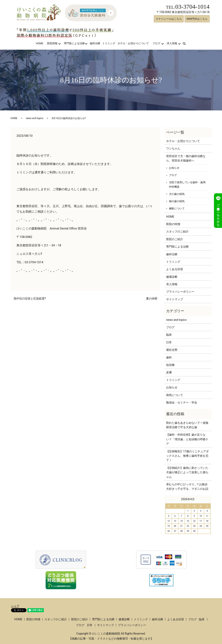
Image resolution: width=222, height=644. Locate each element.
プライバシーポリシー (180, 292)
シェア (15, 606)
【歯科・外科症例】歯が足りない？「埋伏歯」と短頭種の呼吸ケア (187, 439)
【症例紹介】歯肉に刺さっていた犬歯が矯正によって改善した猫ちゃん (187, 472)
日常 (169, 342)
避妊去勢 (172, 350)
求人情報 (172, 43)
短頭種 (170, 365)
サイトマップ (175, 299)
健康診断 (172, 277)
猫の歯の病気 (177, 201)
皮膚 (169, 372)
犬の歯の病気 (177, 194)
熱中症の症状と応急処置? (30, 298)
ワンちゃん (173, 148)
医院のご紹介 (175, 239)
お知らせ (174, 168)
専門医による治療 (74, 43)
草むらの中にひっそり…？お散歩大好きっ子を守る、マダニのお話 (187, 487)
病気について (175, 395)
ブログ (156, 43)
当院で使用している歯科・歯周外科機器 (187, 185)
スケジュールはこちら (169, 19)
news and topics (35, 118)
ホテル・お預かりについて (133, 43)
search (187, 43)
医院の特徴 (173, 224)
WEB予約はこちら (197, 19)
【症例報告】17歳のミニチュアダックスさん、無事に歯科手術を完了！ (187, 456)
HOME (39, 43)
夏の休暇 (152, 298)
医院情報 (52, 43)
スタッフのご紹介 (177, 231)
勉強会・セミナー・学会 (182, 402)
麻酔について (177, 208)
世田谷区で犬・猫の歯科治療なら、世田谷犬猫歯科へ (186, 158)
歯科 (169, 357)
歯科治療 (95, 43)
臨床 (169, 335)
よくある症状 (175, 269)
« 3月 (170, 499)
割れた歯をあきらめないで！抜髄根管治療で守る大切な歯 (187, 425)
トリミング (109, 43)
